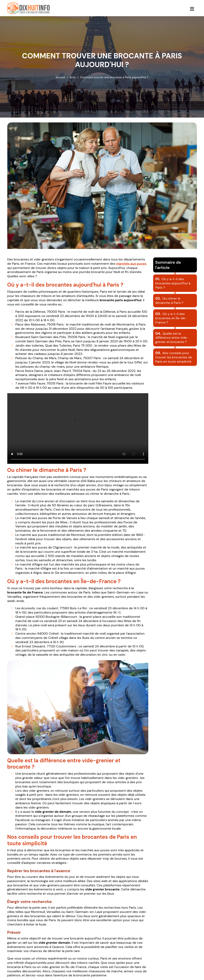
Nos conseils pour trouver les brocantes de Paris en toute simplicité (174, 357)
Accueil (60, 77)
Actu (73, 77)
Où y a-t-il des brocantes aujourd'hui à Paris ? (173, 283)
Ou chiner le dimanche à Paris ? (169, 301)
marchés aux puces (131, 264)
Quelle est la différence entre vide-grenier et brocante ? (172, 338)
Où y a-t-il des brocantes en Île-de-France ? (171, 318)
